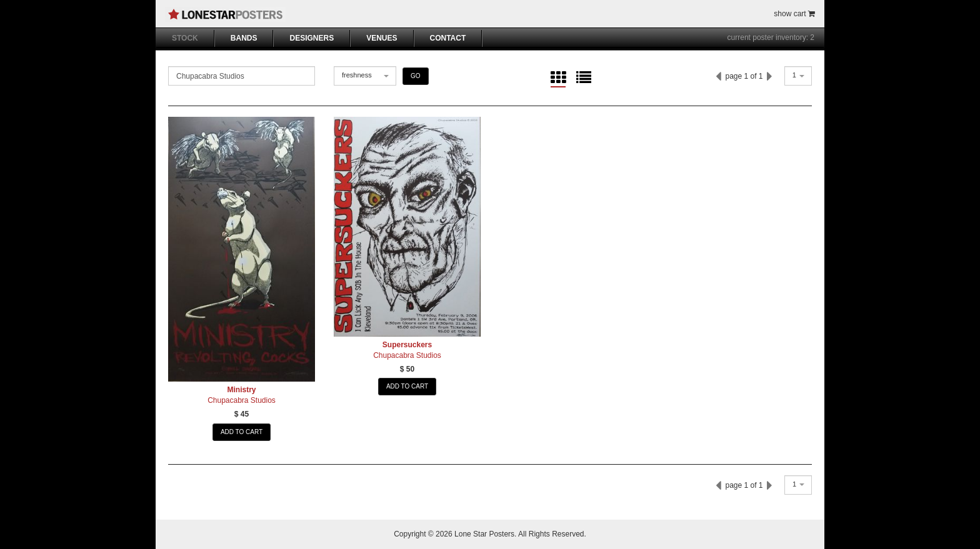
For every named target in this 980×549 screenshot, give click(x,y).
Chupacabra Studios (242, 400)
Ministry (241, 390)
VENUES (382, 38)
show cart (794, 14)
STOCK (185, 38)
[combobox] (365, 76)
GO (416, 76)
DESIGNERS (312, 38)
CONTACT (448, 38)
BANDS (244, 38)
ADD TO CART (242, 432)
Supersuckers (407, 345)
